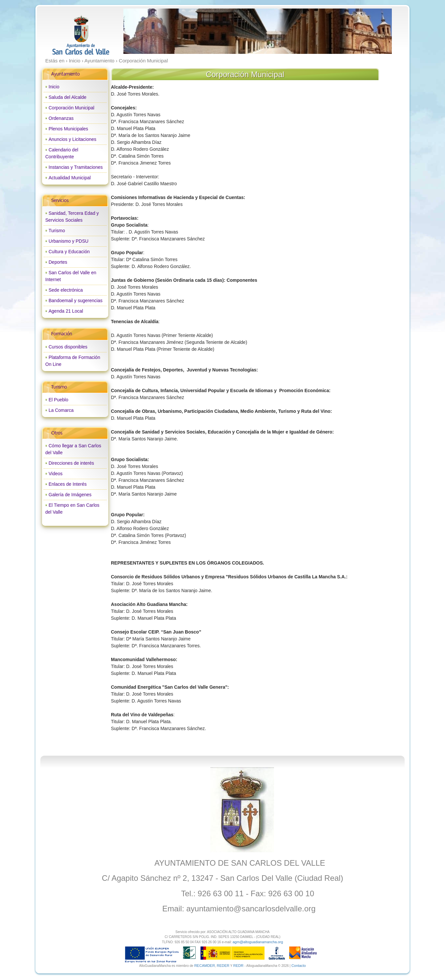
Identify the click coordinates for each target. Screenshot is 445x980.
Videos (56, 474)
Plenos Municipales (68, 129)
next (373, 31)
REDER (223, 966)
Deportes (58, 262)
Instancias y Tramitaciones (76, 167)
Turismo (57, 231)
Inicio (54, 87)
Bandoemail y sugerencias (75, 301)
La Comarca (61, 410)
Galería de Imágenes (70, 495)
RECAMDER (205, 966)
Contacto (299, 966)
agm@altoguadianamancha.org (258, 942)
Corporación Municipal (71, 108)
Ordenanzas (61, 118)
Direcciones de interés (71, 463)
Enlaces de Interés (68, 484)
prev (142, 31)
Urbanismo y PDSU (68, 241)
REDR (239, 966)
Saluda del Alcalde (67, 97)
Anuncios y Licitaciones (73, 139)
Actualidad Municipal (70, 178)
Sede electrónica (66, 290)
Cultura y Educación (69, 252)
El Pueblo (58, 400)
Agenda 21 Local (66, 311)
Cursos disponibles (68, 347)
